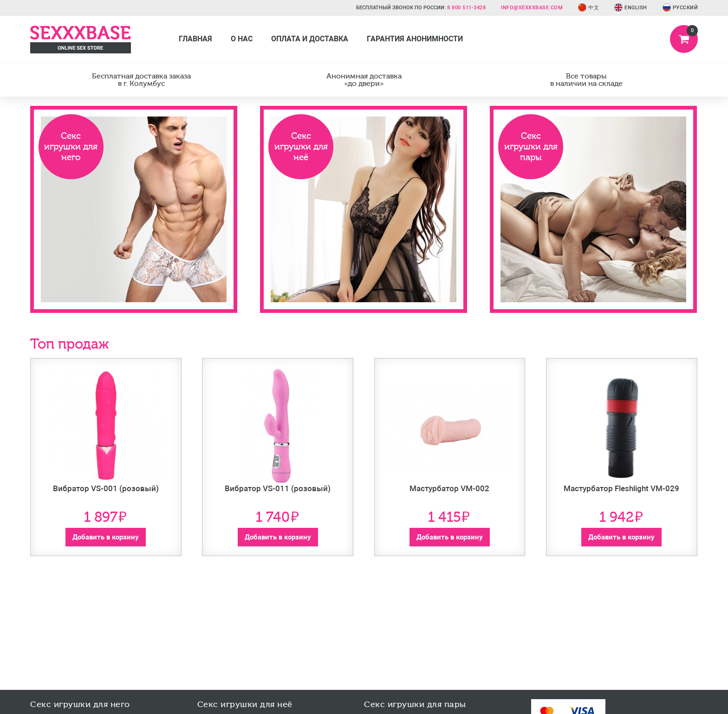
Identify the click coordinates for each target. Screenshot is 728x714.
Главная (195, 39)
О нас (242, 39)
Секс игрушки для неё (301, 146)
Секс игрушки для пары (531, 146)
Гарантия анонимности (415, 39)
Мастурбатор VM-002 (449, 488)
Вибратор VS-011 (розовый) (278, 488)
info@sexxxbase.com (532, 8)
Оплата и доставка (310, 39)
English (631, 8)
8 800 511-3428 (466, 8)
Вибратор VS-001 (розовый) (106, 488)
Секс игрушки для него (71, 146)
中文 (588, 8)
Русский (680, 8)
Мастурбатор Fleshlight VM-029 (621, 488)
